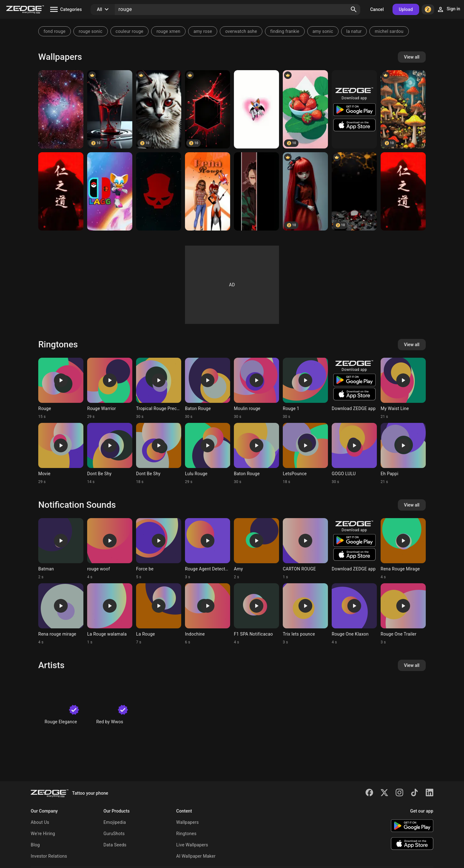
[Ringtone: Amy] (256, 549)
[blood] (110, 109)
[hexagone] (208, 109)
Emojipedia (115, 822)
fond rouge (55, 31)
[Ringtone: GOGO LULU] (354, 454)
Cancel (377, 9)
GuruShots (114, 834)
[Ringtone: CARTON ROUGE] (305, 549)
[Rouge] (256, 109)
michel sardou (389, 31)
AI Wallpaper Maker (196, 856)
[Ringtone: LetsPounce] (305, 454)
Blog (35, 845)
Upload (406, 9)
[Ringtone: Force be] (159, 549)
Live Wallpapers (192, 845)
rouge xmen (168, 31)
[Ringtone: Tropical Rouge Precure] (159, 388)
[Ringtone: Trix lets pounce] (305, 614)
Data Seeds (115, 845)
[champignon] (403, 109)
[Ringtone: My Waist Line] (403, 388)
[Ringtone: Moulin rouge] (256, 388)
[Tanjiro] (256, 191)
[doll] (305, 191)
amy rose (203, 31)
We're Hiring (43, 834)
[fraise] (305, 109)
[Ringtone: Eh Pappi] (403, 454)
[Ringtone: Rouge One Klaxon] (354, 614)
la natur (354, 31)
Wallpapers (187, 822)
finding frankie (285, 31)
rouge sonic (91, 31)
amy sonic (323, 31)
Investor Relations (49, 856)
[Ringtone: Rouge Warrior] (110, 388)
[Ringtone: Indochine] (208, 614)
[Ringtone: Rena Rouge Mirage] (403, 549)
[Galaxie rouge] (61, 109)
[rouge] (354, 191)
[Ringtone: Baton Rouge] (208, 388)
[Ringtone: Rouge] (61, 388)
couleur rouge (130, 31)
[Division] (159, 191)
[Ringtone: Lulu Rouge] (208, 454)
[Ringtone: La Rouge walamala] (110, 614)
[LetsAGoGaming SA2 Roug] (110, 191)
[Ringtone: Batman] (61, 549)
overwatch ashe (241, 31)
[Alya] (208, 191)
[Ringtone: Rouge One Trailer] (403, 614)
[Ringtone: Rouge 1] (305, 388)
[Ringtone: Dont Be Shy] (110, 454)
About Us (40, 822)
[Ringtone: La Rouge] (159, 614)
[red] (159, 109)
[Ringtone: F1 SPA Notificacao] (256, 614)
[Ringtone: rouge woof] (110, 549)
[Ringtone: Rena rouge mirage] (61, 614)
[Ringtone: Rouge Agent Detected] (208, 549)
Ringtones (186, 834)
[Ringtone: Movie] (61, 454)
